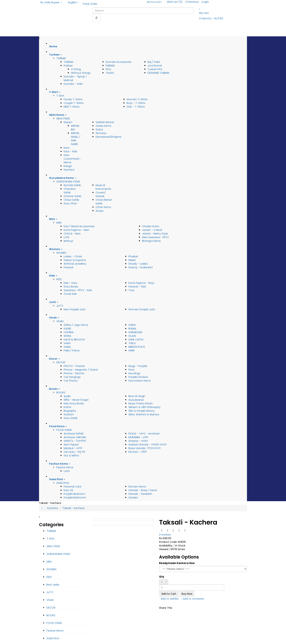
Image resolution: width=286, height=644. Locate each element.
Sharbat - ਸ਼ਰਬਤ (138, 441)
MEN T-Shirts (72, 107)
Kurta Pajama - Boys (141, 283)
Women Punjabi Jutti (142, 309)
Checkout (192, 2)
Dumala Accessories (119, 62)
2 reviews (165, 535)
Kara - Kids (70, 151)
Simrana (101, 133)
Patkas (68, 66)
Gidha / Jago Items (76, 325)
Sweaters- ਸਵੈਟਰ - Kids (78, 290)
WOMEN (61, 253)
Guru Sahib (71, 418)
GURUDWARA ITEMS (68, 182)
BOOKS (61, 393)
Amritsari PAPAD (74, 434)
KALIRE (67, 329)
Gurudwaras (136, 400)
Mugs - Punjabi (138, 366)
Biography (70, 411)
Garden (133, 498)
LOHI (66, 237)
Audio (67, 396)
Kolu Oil (68, 490)
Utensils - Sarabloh (140, 494)
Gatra (99, 129)
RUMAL (132, 329)
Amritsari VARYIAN (75, 437)
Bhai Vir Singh (137, 396)
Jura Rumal (155, 66)
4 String (76, 69)
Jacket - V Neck (152, 230)
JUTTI (60, 306)
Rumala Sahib (72, 185)
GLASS (132, 336)
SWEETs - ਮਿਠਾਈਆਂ (75, 441)
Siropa (99, 211)
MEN (59, 223)
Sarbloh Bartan (105, 122)
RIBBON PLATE (137, 347)
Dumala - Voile (73, 84)
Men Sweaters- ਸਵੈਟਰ (155, 237)
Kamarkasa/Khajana (108, 137)
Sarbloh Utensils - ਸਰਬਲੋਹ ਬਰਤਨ (148, 445)
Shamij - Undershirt (141, 267)
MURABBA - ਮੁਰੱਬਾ (138, 437)
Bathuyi (68, 241)
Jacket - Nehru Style (155, 234)
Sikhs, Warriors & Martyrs (144, 414)
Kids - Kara (70, 283)
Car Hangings (72, 377)
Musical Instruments (103, 187)
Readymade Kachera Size (177, 563)
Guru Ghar (70, 203)
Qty (162, 577)
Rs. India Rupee (51, 2)
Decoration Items (140, 381)
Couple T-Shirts (74, 103)
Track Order (90, 4)
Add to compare (193, 599)
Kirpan (68, 122)
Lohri (67, 471)
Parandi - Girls (137, 287)
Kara (66, 148)
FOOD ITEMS (64, 430)
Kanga (68, 166)
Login (205, 2)
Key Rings (134, 373)
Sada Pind (63, 483)
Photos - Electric (74, 373)
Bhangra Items (151, 241)
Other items (103, 207)
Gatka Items (103, 126)
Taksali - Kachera (73, 508)
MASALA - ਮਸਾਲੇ (73, 448)
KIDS (59, 279)
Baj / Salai (154, 62)
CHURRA (69, 332)
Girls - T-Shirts (136, 107)
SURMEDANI (135, 332)
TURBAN (61, 58)
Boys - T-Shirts (136, 103)
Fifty (108, 69)
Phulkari (133, 256)
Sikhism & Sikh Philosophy (144, 407)
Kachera (69, 170)
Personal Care (73, 487)
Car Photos (71, 381)
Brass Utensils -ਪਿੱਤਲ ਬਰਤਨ (145, 448)
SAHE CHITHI (136, 340)
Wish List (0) (174, 2)
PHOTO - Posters (74, 366)
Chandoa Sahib (70, 191)
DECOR (61, 362)
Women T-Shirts (137, 99)
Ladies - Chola (73, 256)
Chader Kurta (151, 226)
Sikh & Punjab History (142, 411)
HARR (132, 350)
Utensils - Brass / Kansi (143, 490)
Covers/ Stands (101, 194)
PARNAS (110, 66)
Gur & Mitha (71, 456)
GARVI (132, 325)
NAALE (132, 260)
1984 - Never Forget (76, 400)
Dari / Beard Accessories (79, 226)
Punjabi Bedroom (74, 494)
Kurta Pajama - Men (76, 230)
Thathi (110, 73)
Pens (131, 370)
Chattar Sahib (73, 196)
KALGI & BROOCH (74, 340)
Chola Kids (70, 294)
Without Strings (81, 73)
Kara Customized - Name (73, 159)
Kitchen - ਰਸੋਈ (138, 452)
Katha (67, 407)
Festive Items (65, 467)
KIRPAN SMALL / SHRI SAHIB (76, 139)
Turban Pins (155, 69)
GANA (67, 347)
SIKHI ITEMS (63, 119)
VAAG (67, 343)
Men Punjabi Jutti (75, 309)
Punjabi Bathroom (75, 498)
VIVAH (60, 321)
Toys (131, 290)
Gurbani (69, 414)
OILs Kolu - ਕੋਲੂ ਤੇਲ (74, 452)
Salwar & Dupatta (75, 260)
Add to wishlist (169, 599)
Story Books (71, 287)
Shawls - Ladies (138, 264)
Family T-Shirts (73, 99)
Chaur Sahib (71, 200)
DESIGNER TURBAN (158, 73)
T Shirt (60, 96)
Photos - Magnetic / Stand (81, 370)
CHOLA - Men (72, 234)
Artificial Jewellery (75, 264)
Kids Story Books (74, 403)
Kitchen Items (137, 487)
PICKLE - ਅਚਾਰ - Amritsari (144, 434)
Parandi (68, 267)
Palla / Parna (72, 350)
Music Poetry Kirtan (141, 403)
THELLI (132, 343)
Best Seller (53, 585)
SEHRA (67, 336)
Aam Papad (71, 445)
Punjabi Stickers (138, 377)
